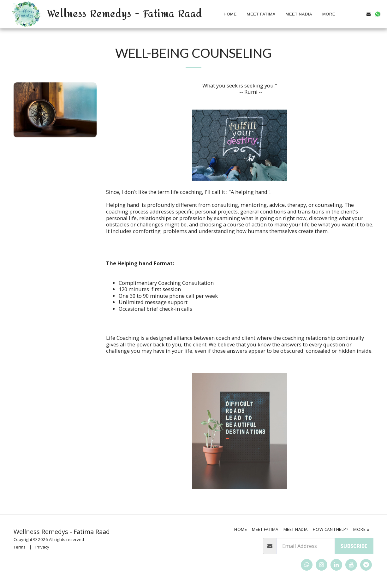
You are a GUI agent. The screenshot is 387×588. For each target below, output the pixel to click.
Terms (20, 547)
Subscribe (354, 546)
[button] (359, 14)
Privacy (42, 547)
